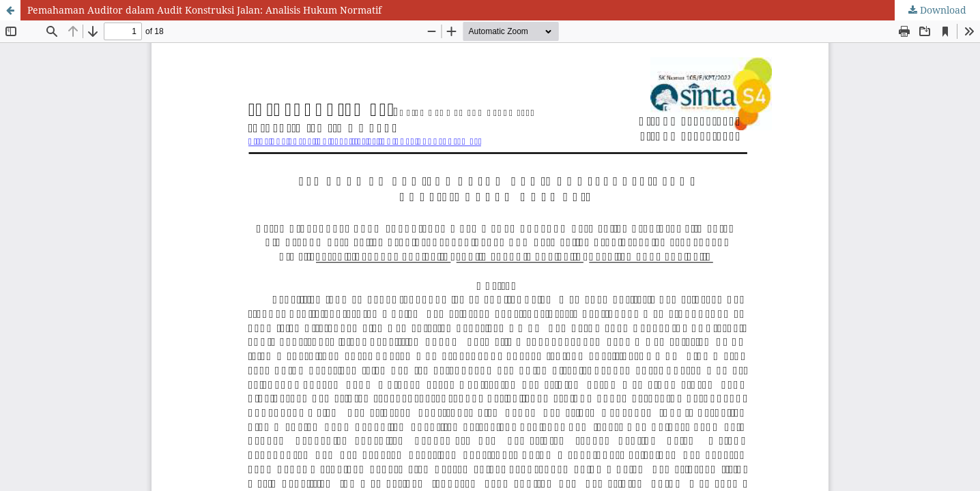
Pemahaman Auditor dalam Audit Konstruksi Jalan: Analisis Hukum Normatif (204, 10)
